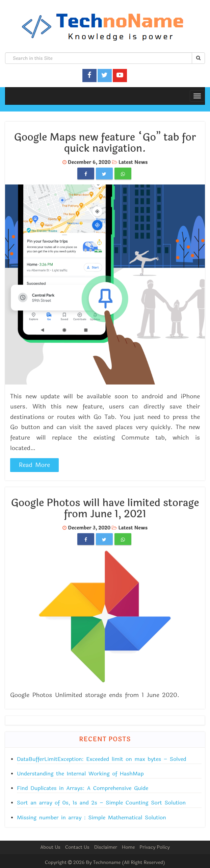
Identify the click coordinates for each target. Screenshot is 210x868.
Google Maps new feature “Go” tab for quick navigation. (105, 143)
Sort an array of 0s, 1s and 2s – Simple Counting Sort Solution (101, 803)
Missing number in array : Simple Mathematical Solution (91, 817)
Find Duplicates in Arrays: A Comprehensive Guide (83, 788)
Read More (34, 465)
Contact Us (77, 847)
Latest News (133, 162)
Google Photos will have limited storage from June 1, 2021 (105, 509)
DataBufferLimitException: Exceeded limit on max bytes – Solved (102, 759)
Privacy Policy (155, 847)
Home (128, 847)
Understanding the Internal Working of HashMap (80, 774)
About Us (50, 847)
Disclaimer (106, 847)
